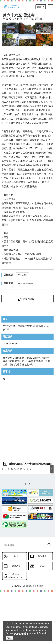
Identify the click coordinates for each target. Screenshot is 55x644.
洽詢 (42, 618)
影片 (16, 608)
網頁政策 (16, 618)
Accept (9, 638)
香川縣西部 (23, 275)
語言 (39, 7)
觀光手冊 (42, 608)
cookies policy (21, 633)
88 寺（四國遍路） (26, 283)
